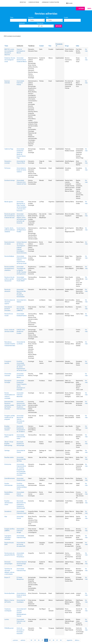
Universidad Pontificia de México (20, 376)
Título (12, 17)
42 (61, 640)
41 (57, 640)
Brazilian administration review (9, 503)
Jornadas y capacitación (50, 2)
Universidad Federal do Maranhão (20, 395)
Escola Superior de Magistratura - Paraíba (22, 230)
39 (50, 640)
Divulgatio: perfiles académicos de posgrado (10, 417)
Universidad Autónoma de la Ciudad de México (22, 60)
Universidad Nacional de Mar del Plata (21, 459)
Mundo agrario (9, 202)
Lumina (7, 619)
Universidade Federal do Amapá (20, 531)
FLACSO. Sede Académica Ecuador (21, 331)
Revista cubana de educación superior (10, 302)
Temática (31, 17)
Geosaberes (8, 511)
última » (77, 640)
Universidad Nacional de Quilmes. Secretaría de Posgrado (21, 419)
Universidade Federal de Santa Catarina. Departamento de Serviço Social (22, 260)
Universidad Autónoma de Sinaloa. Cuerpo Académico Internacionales (21, 405)
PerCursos (7, 168)
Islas (6, 517)
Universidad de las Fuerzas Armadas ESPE (21, 544)
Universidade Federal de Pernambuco (20, 555)
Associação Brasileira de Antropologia (20, 444)
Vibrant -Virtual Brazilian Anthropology (9, 444)
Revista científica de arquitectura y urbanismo (9, 268)
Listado (81, 9)
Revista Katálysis (9, 256)
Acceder (69, 3)
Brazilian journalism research (7, 428)
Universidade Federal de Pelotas (20, 83)
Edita (78, 46)
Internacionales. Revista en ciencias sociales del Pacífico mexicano (9, 405)
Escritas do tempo (10, 180)
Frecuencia (40, 23)
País (47, 17)
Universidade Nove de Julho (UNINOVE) (21, 309)
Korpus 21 (7, 577)
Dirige (67, 46)
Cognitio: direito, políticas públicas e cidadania (10, 230)
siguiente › (70, 640)
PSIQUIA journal (9, 628)
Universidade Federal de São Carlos (21, 437)
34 (31, 640)
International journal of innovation (8, 309)
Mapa (89, 9)
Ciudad (66, 17)
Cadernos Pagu (9, 149)
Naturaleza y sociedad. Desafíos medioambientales (10, 344)
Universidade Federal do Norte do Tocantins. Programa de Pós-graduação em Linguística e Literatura (21, 470)
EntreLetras (8, 464)
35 (35, 640)
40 (53, 640)
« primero (15, 640)
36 (39, 640)
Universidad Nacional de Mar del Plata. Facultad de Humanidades (21, 293)
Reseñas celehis (9, 457)
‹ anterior (23, 640)
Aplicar (59, 26)
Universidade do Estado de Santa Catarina (21, 170)
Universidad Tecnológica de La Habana (21, 268)
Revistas (23, 2)
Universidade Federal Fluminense (20, 494)
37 (42, 640)
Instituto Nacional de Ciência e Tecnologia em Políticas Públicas (22, 246)
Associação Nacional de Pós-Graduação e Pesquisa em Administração (21, 505)
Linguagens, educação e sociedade (8, 538)
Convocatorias (34, 2)
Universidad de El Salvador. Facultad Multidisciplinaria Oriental (22, 613)
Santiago (7, 451)
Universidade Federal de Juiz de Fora (21, 621)
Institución (22, 23)
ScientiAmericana (10, 478)
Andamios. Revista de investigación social (10, 60)
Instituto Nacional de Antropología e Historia (22, 564)
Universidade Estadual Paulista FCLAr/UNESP (22, 279)
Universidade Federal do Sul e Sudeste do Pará (21, 182)
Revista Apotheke (10, 593)
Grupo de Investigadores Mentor (21, 51)
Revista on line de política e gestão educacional (9, 279)
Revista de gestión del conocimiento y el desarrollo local (10, 216)
